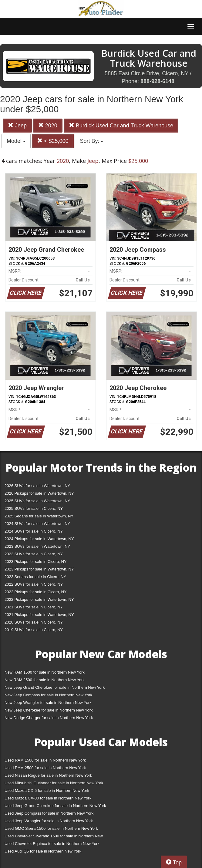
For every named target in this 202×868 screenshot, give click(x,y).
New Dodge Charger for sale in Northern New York (49, 718)
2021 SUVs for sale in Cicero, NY (34, 607)
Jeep (17, 125)
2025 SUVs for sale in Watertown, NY (37, 501)
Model (16, 141)
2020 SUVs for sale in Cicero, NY (34, 622)
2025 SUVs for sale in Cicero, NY (34, 508)
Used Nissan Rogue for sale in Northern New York (48, 775)
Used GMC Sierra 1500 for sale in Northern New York (51, 828)
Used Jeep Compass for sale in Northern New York (49, 813)
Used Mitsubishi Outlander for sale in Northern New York (54, 783)
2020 (48, 125)
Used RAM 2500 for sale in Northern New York (45, 768)
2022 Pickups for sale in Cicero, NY (35, 592)
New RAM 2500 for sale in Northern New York (45, 680)
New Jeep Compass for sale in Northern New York (48, 695)
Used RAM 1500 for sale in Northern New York (45, 760)
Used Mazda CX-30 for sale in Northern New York (48, 798)
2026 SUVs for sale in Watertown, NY (37, 486)
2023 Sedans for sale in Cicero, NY (35, 577)
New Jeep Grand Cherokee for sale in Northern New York (55, 687)
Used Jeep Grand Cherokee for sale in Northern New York (55, 806)
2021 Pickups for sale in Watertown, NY (39, 615)
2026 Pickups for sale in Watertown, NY (39, 493)
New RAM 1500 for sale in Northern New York (45, 672)
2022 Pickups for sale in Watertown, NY (39, 599)
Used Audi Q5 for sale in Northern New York (43, 851)
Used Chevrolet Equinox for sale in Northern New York (52, 844)
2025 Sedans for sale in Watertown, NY (39, 516)
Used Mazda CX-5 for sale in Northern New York (47, 791)
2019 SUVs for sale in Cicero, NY (34, 630)
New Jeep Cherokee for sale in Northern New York (49, 710)
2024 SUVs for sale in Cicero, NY (34, 531)
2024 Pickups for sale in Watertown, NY (39, 539)
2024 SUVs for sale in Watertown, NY (37, 524)
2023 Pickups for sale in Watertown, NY (39, 569)
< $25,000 (53, 141)
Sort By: (91, 141)
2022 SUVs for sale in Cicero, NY (34, 584)
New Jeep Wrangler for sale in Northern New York (48, 703)
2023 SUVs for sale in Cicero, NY (34, 554)
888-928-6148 (157, 81)
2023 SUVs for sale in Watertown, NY (37, 546)
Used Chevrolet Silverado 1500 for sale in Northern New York (54, 837)
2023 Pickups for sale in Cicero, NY (35, 562)
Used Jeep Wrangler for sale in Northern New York (49, 821)
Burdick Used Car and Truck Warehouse (121, 125)
